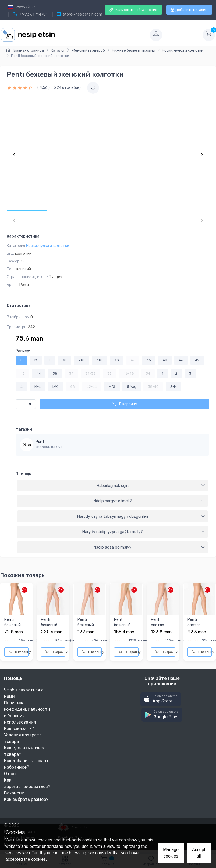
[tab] (112, 486)
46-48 (129, 373)
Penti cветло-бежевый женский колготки (159, 630)
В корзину (125, 404)
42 (197, 360)
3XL (100, 360)
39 (71, 373)
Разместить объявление (133, 10)
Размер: (23, 351)
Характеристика (23, 236)
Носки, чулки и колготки (183, 50)
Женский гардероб (88, 50)
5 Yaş (132, 387)
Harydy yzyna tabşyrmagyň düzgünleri (141, 516)
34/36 (90, 373)
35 (109, 373)
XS (117, 360)
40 (165, 360)
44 (39, 373)
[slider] (20, 88)
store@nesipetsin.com (80, 14)
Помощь (23, 474)
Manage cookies (171, 853)
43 (23, 373)
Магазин (24, 429)
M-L (38, 387)
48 (72, 387)
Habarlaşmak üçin (151, 486)
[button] (161, 699)
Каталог (58, 50)
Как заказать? (19, 729)
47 (133, 360)
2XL (82, 360)
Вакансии (14, 793)
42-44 (92, 387)
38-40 (153, 387)
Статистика (19, 306)
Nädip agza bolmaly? (149, 547)
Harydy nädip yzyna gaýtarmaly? (144, 532)
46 (181, 360)
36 (149, 360)
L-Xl (55, 387)
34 (148, 373)
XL (65, 360)
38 (55, 373)
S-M (173, 387)
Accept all (199, 853)
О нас (10, 774)
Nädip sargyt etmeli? (149, 501)
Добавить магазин (189, 10)
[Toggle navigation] (102, 35)
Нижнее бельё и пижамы (134, 50)
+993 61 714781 (30, 14)
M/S (112, 387)
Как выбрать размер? (26, 799)
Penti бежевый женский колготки (13, 628)
